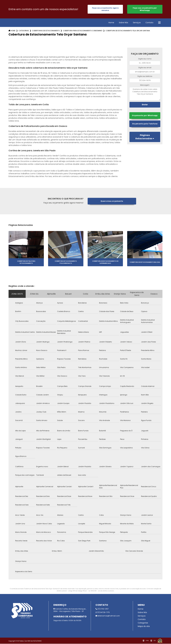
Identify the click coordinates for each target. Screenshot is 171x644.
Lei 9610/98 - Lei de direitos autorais (101, 591)
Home (111, 23)
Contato (149, 23)
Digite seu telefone (145, 76)
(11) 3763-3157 (102, 609)
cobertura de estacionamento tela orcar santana (128, 31)
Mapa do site (144, 627)
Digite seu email (145, 68)
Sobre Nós (124, 23)
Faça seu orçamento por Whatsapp (145, 9)
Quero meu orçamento (112, 201)
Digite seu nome (145, 59)
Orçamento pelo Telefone (145, 124)
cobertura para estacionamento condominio (83, 31)
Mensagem (145, 85)
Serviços (137, 23)
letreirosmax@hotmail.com (108, 616)
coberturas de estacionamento (46, 31)
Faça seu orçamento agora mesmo (105, 9)
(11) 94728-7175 (103, 613)
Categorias (24, 31)
